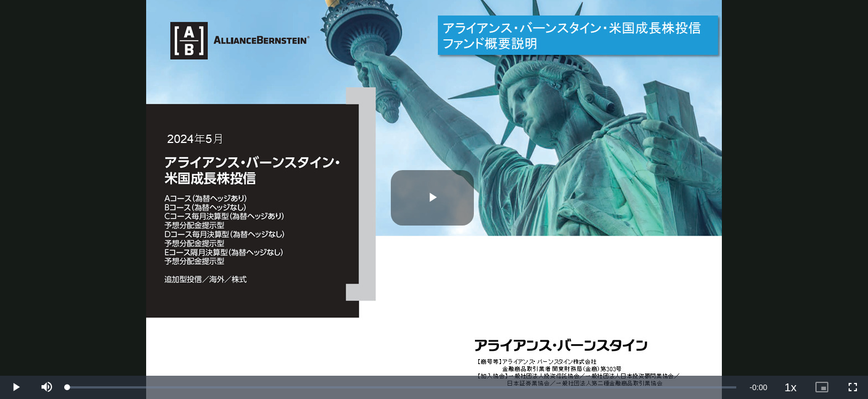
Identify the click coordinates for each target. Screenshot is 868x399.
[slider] (402, 387)
